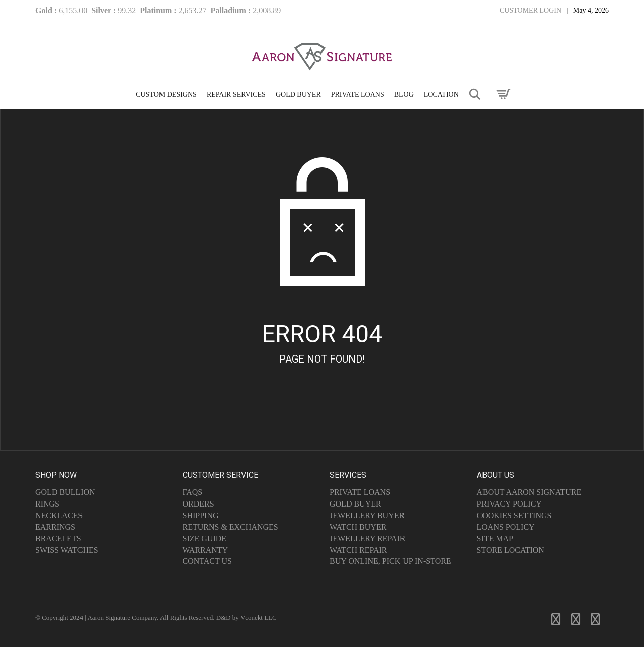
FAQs (193, 492)
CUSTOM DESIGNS (166, 94)
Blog (404, 94)
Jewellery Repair (367, 538)
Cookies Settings (514, 515)
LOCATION (441, 94)
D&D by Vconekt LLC (247, 618)
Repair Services (236, 94)
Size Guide (205, 538)
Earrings (55, 527)
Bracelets (58, 538)
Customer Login (531, 10)
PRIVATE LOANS (358, 94)
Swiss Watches (67, 550)
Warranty (206, 550)
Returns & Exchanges (230, 527)
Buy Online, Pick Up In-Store (390, 561)
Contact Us (207, 561)
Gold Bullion (65, 492)
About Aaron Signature (529, 492)
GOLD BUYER (298, 94)
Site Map (495, 538)
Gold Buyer (355, 504)
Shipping (201, 515)
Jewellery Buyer (367, 515)
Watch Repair (358, 550)
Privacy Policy (509, 504)
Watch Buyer (358, 527)
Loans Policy (506, 527)
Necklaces (59, 515)
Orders (198, 504)
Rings (47, 504)
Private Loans (360, 492)
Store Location (511, 550)
